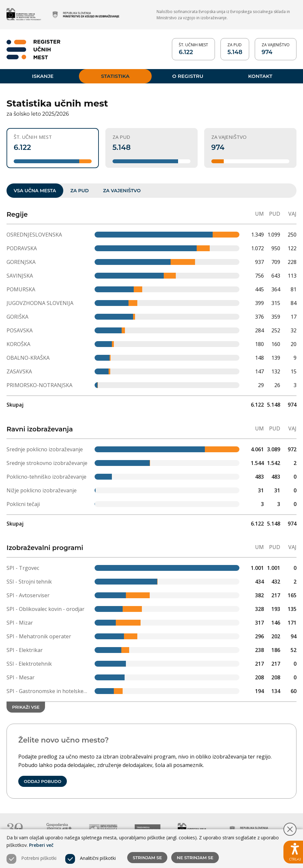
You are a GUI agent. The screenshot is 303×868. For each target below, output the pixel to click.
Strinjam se (147, 858)
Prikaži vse (26, 707)
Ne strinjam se (195, 858)
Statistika (115, 75)
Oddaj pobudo (43, 781)
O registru (188, 75)
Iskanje (43, 75)
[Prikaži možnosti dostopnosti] (293, 852)
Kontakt (260, 75)
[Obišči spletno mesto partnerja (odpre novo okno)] (24, 15)
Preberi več (41, 845)
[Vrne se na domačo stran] (33, 49)
